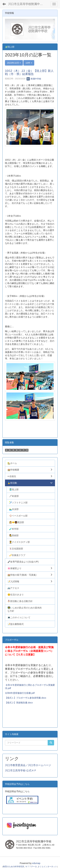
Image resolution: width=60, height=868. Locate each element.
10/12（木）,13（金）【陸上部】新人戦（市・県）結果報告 (29, 72)
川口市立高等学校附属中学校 (27, 4)
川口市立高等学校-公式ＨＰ (21, 770)
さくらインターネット (47, 867)
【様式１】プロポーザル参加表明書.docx (26, 698)
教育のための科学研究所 (14, 867)
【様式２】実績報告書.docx (19, 703)
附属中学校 (34, 79)
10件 (29, 63)
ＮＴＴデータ (31, 867)
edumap (36, 863)
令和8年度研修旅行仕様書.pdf (20, 693)
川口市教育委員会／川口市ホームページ (28, 765)
